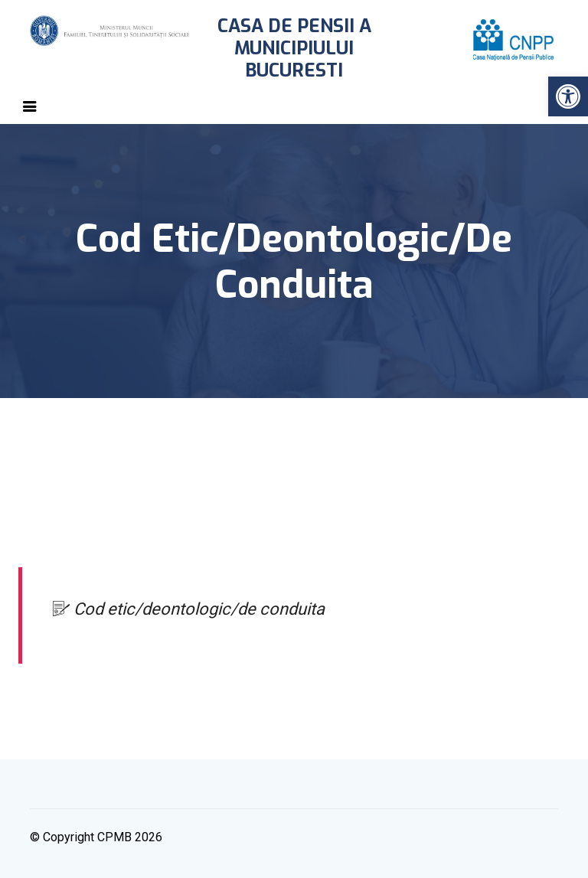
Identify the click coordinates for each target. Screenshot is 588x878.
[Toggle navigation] (30, 106)
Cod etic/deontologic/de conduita (189, 609)
